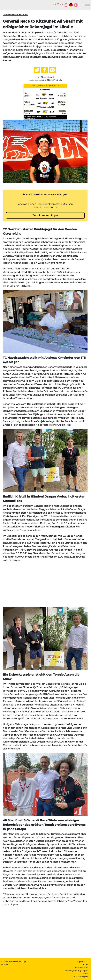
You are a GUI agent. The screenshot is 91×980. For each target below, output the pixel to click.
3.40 (52, 112)
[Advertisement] (45, 585)
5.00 (51, 95)
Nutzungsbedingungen (76, 971)
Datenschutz (82, 968)
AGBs (85, 965)
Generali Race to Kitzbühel (16, 15)
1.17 (38, 95)
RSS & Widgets (80, 977)
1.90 (39, 103)
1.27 (39, 112)
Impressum (82, 961)
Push (86, 974)
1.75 (52, 103)
